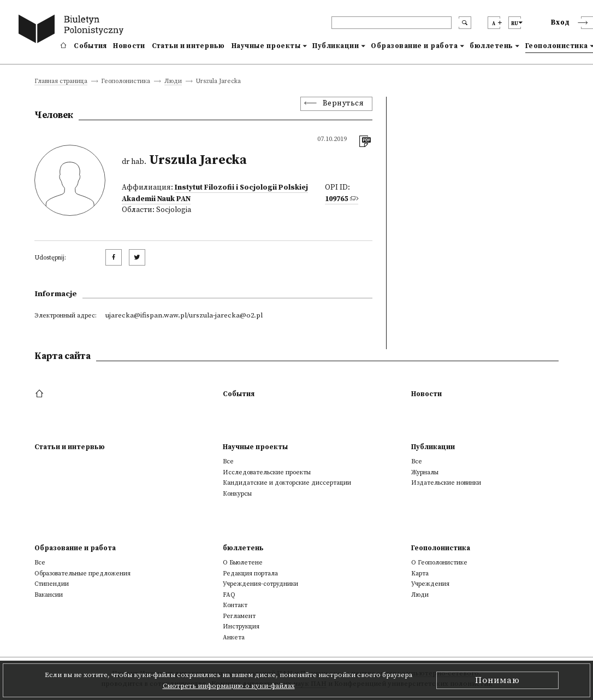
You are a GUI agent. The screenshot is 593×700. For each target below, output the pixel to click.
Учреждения (430, 584)
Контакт (235, 605)
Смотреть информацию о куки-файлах (229, 686)
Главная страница (61, 82)
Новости (129, 46)
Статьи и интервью (188, 46)
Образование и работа (414, 46)
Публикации (336, 46)
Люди (173, 82)
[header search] (392, 23)
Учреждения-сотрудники (260, 584)
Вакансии (49, 595)
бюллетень (491, 46)
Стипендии (52, 584)
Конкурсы (237, 494)
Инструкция (241, 627)
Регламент (239, 616)
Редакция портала (250, 573)
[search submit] (465, 23)
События (90, 46)
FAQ (229, 595)
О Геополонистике (439, 563)
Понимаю (497, 680)
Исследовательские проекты (267, 472)
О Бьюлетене (243, 563)
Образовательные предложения (82, 573)
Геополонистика (441, 548)
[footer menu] (41, 394)
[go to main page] (73, 30)
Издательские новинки (446, 483)
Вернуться (343, 104)
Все (228, 461)
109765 (336, 199)
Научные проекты (266, 46)
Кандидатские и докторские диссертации (287, 483)
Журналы (425, 472)
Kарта (420, 573)
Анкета (234, 637)
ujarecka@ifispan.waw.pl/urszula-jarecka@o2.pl (184, 315)
